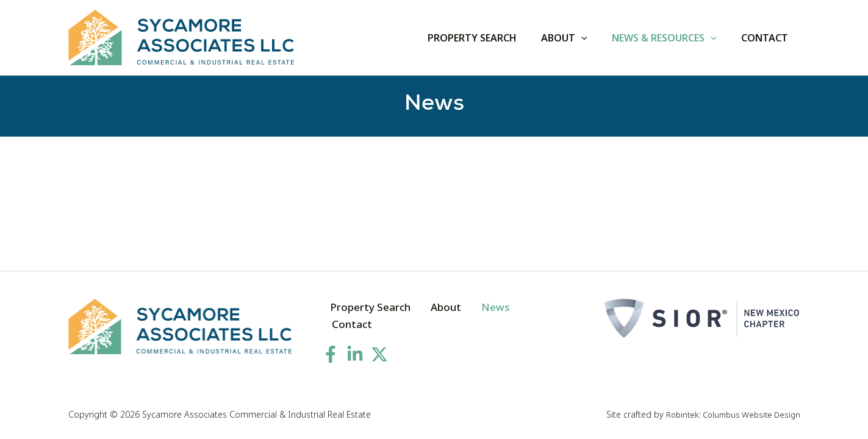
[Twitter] (379, 347)
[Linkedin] (355, 347)
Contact (522, 316)
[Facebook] (331, 347)
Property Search (364, 316)
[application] (594, 38)
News (475, 316)
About (433, 316)
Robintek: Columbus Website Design (728, 414)
